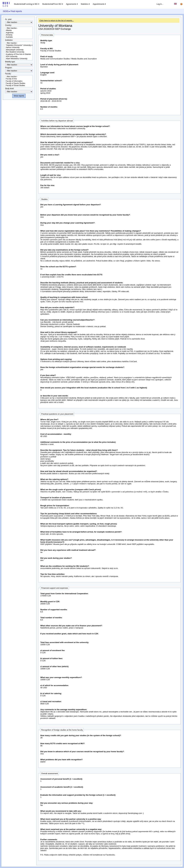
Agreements (71, 4)
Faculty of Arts (19, 79)
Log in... (160, 4)
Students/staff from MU (52, 4)
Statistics (85, 4)
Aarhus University (19, 47)
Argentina (19, 33)
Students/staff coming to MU (26, 4)
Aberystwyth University (19, 50)
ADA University (19, 57)
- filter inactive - (19, 28)
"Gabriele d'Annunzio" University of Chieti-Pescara (19, 45)
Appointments (99, 4)
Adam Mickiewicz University (19, 59)
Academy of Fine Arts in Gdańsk (19, 54)
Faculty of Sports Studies (19, 83)
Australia (19, 37)
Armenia (19, 35)
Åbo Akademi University (19, 52)
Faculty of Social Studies (19, 86)
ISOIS (6, 11)
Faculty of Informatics (19, 81)
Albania (19, 30)
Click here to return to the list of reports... (57, 20)
